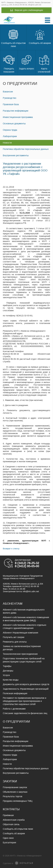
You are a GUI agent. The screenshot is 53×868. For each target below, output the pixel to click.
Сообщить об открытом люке (13, 38)
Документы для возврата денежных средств (26, 684)
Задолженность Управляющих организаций (26, 689)
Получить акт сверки (14, 637)
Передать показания (9, 64)
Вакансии (8, 92)
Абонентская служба (14, 820)
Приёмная (8, 815)
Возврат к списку (11, 549)
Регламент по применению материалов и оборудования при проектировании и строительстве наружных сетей (25, 701)
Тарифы (7, 666)
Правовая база (11, 104)
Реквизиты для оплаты (15, 642)
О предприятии (20, 84)
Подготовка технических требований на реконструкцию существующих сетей (24, 660)
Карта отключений (44, 64)
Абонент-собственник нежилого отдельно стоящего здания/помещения (25, 627)
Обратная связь (11, 824)
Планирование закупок (15, 787)
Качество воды (11, 680)
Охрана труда (10, 130)
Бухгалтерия (9, 843)
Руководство (10, 98)
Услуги (6, 675)
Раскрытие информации (16, 111)
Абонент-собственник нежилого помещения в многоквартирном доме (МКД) (26, 619)
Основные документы (14, 124)
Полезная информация (15, 693)
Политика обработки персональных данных (26, 149)
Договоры (8, 671)
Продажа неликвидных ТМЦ (18, 801)
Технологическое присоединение (20, 654)
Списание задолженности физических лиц (25, 713)
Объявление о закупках (15, 792)
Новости (7, 143)
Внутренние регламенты (16, 155)
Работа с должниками (14, 709)
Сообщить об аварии (40, 37)
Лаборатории (10, 136)
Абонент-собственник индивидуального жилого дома (24, 611)
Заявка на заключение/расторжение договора (22, 648)
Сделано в (18, 863)
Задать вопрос (26, 62)
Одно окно (8, 838)
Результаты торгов (13, 796)
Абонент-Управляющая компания (20, 633)
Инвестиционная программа (18, 117)
